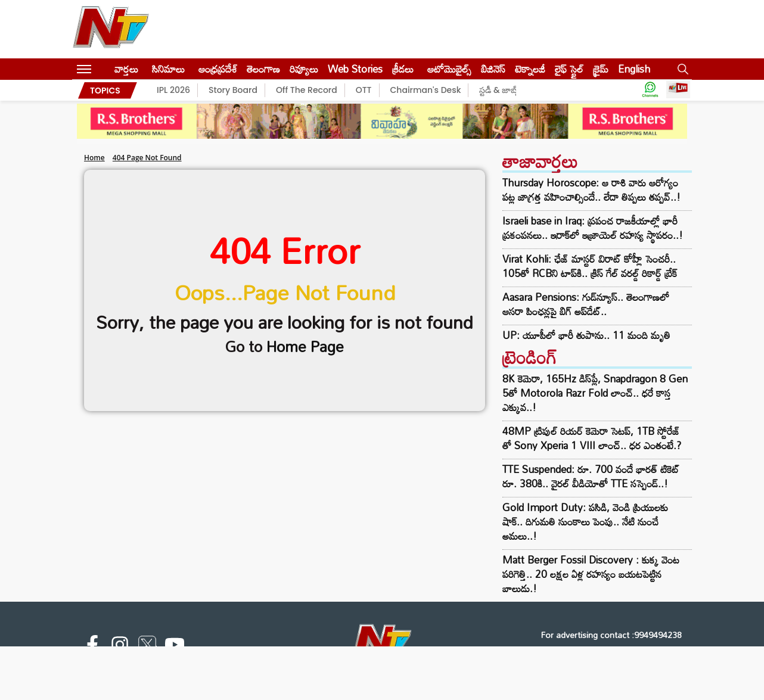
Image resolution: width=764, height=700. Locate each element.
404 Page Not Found (147, 158)
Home (94, 158)
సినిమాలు (168, 69)
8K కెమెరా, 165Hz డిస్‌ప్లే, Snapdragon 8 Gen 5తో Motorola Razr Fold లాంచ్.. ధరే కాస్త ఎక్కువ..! (595, 393)
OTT (364, 90)
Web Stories (355, 69)
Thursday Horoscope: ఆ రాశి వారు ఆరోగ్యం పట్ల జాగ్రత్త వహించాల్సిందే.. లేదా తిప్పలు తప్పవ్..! (591, 190)
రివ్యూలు (304, 69)
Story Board (233, 90)
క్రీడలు (403, 69)
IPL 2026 (173, 90)
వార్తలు (126, 69)
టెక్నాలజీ (530, 69)
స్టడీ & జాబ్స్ (500, 90)
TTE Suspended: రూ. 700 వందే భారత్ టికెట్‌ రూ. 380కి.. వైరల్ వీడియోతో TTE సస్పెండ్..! (591, 476)
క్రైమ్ (601, 69)
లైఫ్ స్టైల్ (569, 69)
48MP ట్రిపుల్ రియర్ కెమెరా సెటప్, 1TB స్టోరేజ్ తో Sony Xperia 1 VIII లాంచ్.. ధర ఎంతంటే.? (592, 438)
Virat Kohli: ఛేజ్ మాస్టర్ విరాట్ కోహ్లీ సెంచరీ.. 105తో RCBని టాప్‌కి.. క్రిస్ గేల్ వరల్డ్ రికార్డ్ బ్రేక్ (590, 266)
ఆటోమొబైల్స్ (449, 69)
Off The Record (307, 90)
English (634, 69)
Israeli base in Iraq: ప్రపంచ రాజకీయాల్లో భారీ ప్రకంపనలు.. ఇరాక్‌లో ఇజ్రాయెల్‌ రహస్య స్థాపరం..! (593, 228)
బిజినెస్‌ (493, 69)
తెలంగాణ (263, 69)
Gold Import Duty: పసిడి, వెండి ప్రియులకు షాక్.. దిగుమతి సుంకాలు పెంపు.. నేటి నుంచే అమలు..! (585, 522)
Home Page (305, 346)
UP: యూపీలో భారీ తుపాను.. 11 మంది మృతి (586, 335)
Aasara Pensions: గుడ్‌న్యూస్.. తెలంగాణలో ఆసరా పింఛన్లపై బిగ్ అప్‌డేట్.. (586, 304)
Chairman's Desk (426, 90)
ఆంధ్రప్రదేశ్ (218, 69)
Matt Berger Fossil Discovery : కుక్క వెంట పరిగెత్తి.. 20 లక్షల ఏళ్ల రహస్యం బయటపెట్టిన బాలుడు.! (591, 574)
